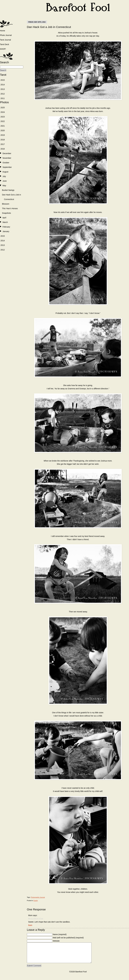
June (5, 181)
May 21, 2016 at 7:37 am (36, 919)
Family (36, 901)
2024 (3, 112)
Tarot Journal (5, 40)
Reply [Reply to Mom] (30, 925)
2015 (3, 80)
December (7, 153)
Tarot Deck (5, 44)
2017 (3, 144)
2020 (3, 130)
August (5, 172)
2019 (3, 135)
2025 (3, 108)
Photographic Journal (38, 897)
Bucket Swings (8, 190)
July (4, 176)
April (4, 218)
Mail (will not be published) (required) (68, 938)
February (6, 227)
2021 (3, 126)
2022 (3, 121)
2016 (3, 149)
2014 (3, 85)
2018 (3, 140)
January (6, 231)
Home (2, 31)
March (5, 222)
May (4, 186)
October (6, 163)
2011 (3, 98)
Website (56, 941)
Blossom (6, 204)
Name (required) (60, 934)
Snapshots (6, 213)
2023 (3, 117)
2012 (3, 94)
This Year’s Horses (10, 208)
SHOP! (3, 49)
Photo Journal (6, 35)
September (7, 167)
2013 (3, 89)
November (7, 158)
